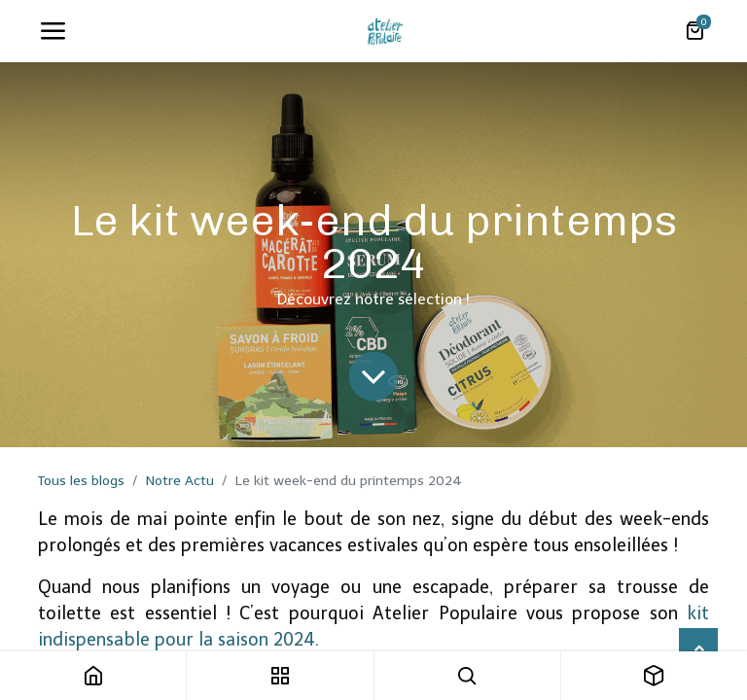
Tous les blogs (81, 481)
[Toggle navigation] (53, 31)
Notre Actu (180, 481)
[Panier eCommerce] (694, 31)
